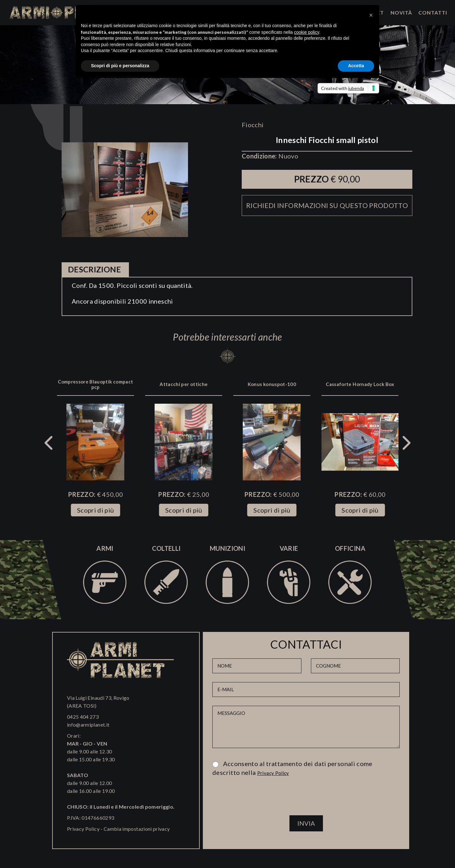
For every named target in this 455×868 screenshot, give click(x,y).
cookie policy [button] (307, 32)
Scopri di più (96, 510)
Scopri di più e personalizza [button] (120, 66)
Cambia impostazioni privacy (137, 829)
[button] (371, 15)
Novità (401, 12)
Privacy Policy (83, 829)
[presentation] (306, 799)
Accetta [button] (356, 66)
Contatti (433, 12)
